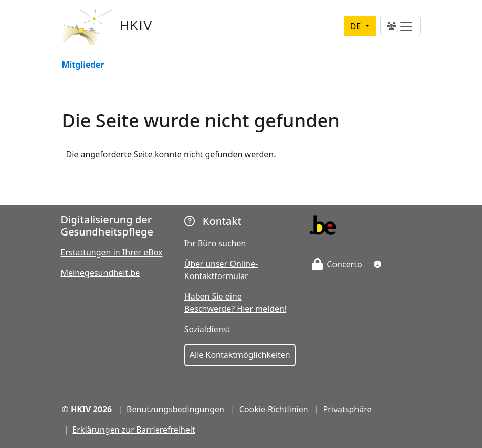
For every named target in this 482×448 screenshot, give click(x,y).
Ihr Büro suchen (215, 243)
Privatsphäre (348, 409)
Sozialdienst (207, 329)
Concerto (337, 264)
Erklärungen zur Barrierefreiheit (133, 430)
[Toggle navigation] (400, 26)
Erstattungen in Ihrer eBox (112, 252)
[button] (378, 264)
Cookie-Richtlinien (274, 409)
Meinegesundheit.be (101, 273)
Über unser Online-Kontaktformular (221, 270)
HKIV (136, 25)
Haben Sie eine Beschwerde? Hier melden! (235, 303)
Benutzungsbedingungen (175, 409)
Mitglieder (83, 65)
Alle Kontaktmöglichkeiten (240, 355)
